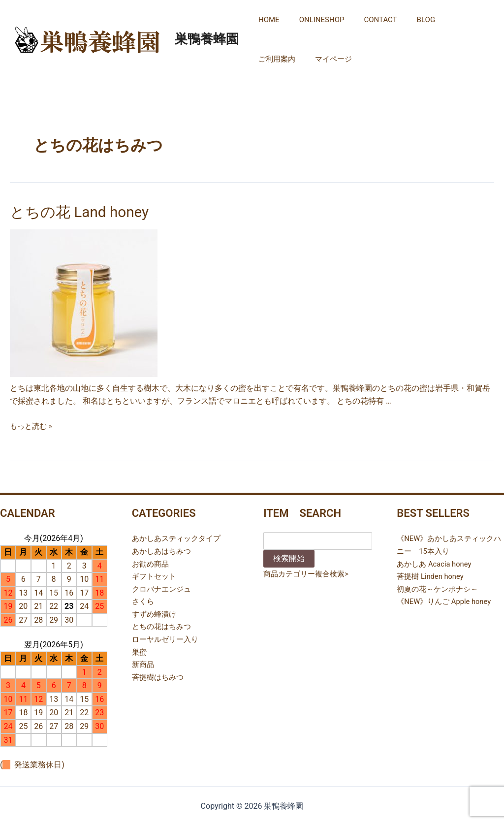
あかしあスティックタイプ (179, 536)
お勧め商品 (152, 561)
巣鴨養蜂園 (207, 39)
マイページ (274, 59)
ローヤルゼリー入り (167, 637)
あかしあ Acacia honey (437, 561)
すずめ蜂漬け (156, 612)
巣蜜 (140, 649)
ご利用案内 (451, 20)
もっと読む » (32, 424)
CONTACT (368, 20)
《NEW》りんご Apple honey (447, 599)
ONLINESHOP (315, 20)
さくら (144, 599)
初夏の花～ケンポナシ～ (440, 586)
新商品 (144, 662)
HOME (267, 20)
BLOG (409, 20)
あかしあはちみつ (163, 549)
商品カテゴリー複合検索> (309, 572)
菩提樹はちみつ (159, 675)
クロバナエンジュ (163, 586)
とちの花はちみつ (163, 624)
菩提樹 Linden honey (433, 574)
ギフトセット (156, 574)
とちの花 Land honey (71, 211)
